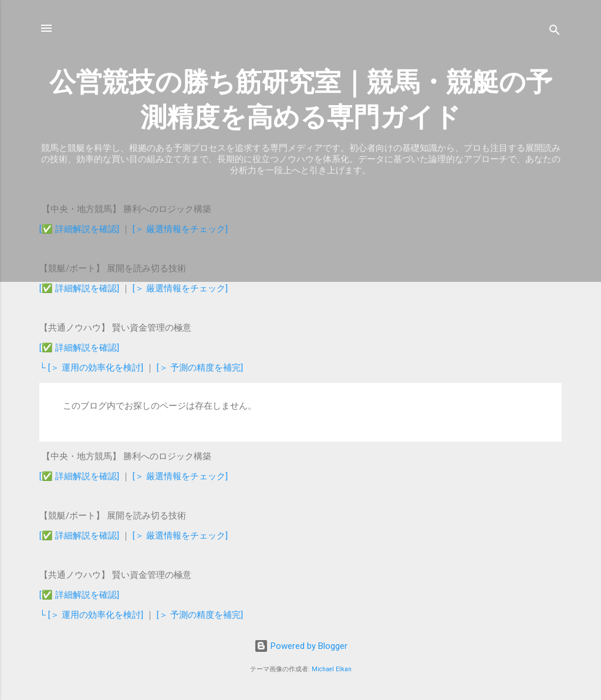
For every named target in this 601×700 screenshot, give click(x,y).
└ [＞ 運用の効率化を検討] (92, 368)
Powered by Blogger (301, 646)
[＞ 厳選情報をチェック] (180, 229)
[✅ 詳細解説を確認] (79, 229)
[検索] (555, 32)
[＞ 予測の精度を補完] (200, 368)
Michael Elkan (332, 669)
